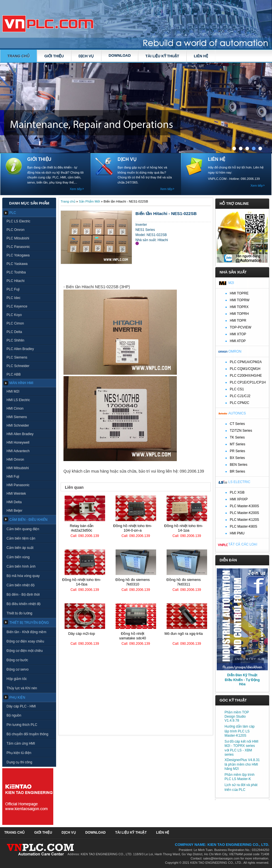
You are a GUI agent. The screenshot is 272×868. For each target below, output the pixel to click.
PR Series (237, 451)
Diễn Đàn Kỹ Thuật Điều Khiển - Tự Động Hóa (242, 680)
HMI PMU (237, 533)
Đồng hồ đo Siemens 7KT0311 (184, 582)
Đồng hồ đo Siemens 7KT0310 (133, 582)
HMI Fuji (13, 477)
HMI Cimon (15, 408)
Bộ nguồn (14, 715)
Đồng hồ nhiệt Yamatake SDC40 (133, 636)
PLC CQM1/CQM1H (245, 369)
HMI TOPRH (239, 314)
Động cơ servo (18, 669)
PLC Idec (13, 298)
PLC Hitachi (15, 281)
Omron (235, 351)
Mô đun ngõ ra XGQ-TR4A (183, 634)
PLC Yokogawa (18, 255)
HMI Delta (14, 502)
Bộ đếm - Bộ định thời (23, 595)
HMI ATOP (238, 341)
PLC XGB (237, 492)
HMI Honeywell (18, 443)
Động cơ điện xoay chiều (25, 641)
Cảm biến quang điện (23, 529)
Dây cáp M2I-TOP (82, 634)
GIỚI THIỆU (54, 56)
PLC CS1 (237, 389)
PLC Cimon (15, 323)
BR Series (237, 471)
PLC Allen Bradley (20, 349)
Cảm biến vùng (18, 557)
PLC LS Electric (18, 221)
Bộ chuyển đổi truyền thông (27, 734)
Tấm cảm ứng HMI (21, 743)
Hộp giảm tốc (17, 679)
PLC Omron (15, 230)
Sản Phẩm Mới (89, 201)
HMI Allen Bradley (20, 434)
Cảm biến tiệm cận (21, 538)
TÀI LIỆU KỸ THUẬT (162, 56)
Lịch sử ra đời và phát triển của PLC (241, 787)
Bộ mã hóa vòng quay (23, 576)
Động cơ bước (17, 660)
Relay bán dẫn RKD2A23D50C (82, 528)
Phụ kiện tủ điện (19, 753)
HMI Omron (15, 460)
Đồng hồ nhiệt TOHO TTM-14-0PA (81, 582)
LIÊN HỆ (201, 56)
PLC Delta (14, 332)
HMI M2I (13, 391)
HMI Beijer (14, 511)
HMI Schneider (18, 425)
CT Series (237, 424)
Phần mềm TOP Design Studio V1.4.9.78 (237, 716)
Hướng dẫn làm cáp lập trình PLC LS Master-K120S (240, 731)
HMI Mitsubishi (18, 468)
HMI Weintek (16, 494)
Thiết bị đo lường (19, 613)
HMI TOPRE (239, 293)
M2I (231, 283)
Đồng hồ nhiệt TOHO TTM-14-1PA (183, 528)
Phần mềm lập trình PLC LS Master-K (240, 777)
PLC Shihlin (15, 340)
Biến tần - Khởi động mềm (26, 632)
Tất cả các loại (243, 544)
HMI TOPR (238, 321)
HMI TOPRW (240, 300)
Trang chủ (19, 56)
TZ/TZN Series (241, 431)
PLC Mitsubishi (18, 238)
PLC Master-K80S (244, 526)
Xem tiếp (76, 189)
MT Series (237, 444)
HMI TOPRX (239, 307)
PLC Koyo (14, 315)
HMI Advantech (18, 451)
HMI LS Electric (18, 400)
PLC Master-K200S (244, 513)
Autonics (237, 413)
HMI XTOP (238, 334)
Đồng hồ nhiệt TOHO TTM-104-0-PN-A (132, 528)
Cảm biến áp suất (20, 548)
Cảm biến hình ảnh (21, 566)
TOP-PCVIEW (241, 327)
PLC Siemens (17, 357)
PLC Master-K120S (244, 520)
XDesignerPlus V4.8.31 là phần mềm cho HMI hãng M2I (242, 764)
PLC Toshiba (16, 272)
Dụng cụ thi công (19, 762)
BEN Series (239, 465)
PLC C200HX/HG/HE (246, 376)
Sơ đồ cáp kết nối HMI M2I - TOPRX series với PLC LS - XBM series (242, 748)
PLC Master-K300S (244, 506)
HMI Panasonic (18, 485)
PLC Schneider (18, 366)
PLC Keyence (17, 306)
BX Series (237, 458)
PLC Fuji (13, 289)
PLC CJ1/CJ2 (240, 396)
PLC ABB (14, 374)
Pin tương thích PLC (22, 725)
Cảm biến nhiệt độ (21, 585)
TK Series (237, 437)
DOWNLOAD (120, 55)
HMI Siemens (17, 417)
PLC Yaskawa (17, 264)
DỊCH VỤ (86, 56)
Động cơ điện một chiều (25, 651)
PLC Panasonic (18, 247)
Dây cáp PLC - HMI (21, 706)
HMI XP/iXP (239, 499)
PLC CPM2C (240, 403)
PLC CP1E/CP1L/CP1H (248, 382)
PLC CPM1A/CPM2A (246, 362)
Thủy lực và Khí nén (22, 688)
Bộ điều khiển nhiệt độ (24, 604)
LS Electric (239, 482)
